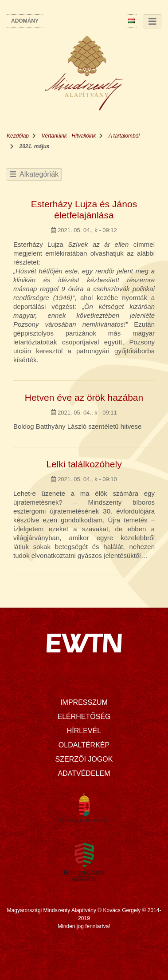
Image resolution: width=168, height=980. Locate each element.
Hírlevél (84, 731)
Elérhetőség (84, 717)
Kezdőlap (18, 136)
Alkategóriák (34, 174)
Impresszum (84, 702)
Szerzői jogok (84, 759)
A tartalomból (124, 136)
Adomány (25, 21)
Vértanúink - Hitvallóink (69, 136)
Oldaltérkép (84, 745)
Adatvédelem (84, 773)
